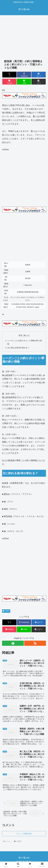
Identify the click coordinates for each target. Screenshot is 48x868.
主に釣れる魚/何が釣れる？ (18, 348)
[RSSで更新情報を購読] (35, 643)
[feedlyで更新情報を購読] (13, 643)
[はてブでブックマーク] (39, 75)
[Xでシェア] (9, 75)
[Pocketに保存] (9, 82)
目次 (21, 335)
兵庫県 (6, 611)
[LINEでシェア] (24, 82)
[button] (39, 82)
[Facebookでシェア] (24, 75)
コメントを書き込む (24, 834)
